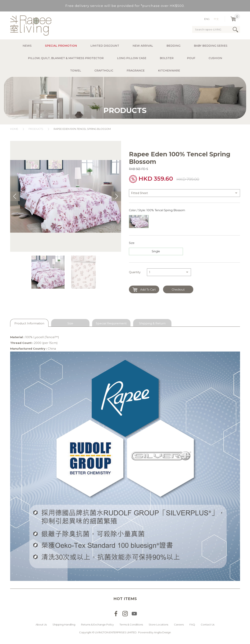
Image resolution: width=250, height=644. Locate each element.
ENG (207, 19)
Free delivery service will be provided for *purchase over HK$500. (125, 6)
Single (156, 251)
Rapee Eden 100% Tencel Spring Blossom (82, 129)
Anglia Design (162, 632)
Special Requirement (111, 323)
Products (36, 129)
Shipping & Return (152, 323)
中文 (216, 19)
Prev (15, 196)
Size (70, 323)
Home (14, 129)
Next (116, 196)
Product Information (29, 323)
